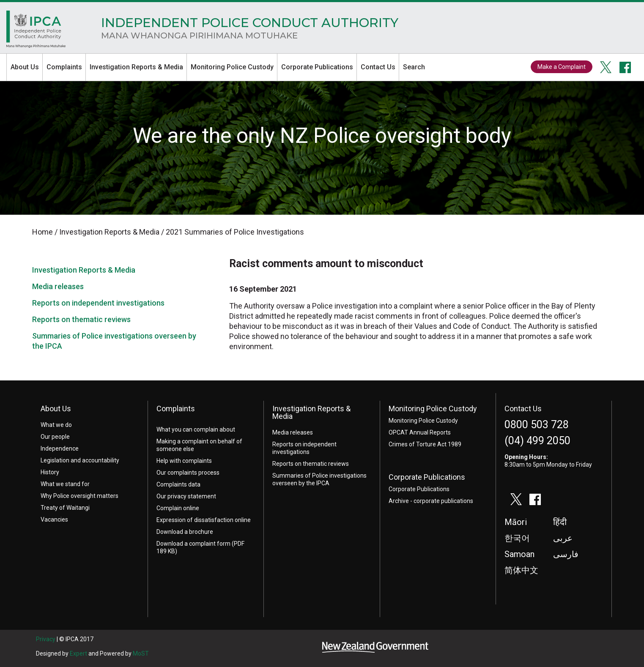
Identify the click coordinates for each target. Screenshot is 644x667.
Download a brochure (185, 532)
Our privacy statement (186, 496)
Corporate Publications (317, 67)
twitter (606, 67)
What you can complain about (196, 429)
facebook (625, 67)
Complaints (64, 67)
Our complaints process (188, 473)
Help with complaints (184, 461)
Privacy (46, 639)
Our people (55, 437)
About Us (25, 67)
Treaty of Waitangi (65, 508)
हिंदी (560, 522)
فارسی (566, 554)
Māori (516, 522)
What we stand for (65, 484)
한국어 (517, 538)
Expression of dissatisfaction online (204, 520)
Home (36, 31)
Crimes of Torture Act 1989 (425, 444)
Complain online (178, 508)
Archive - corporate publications (431, 501)
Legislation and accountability (80, 460)
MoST (141, 653)
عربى (563, 538)
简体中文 (521, 570)
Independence (60, 448)
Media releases (58, 286)
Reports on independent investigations (98, 303)
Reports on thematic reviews (81, 319)
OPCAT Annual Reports (420, 432)
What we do (56, 425)
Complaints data (178, 484)
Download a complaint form (193, 544)
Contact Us (378, 67)
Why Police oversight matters (79, 496)
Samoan (519, 554)
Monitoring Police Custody (232, 67)
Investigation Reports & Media (136, 67)
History (50, 472)
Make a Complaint (562, 67)
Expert (78, 653)
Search (414, 67)
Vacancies (54, 519)
